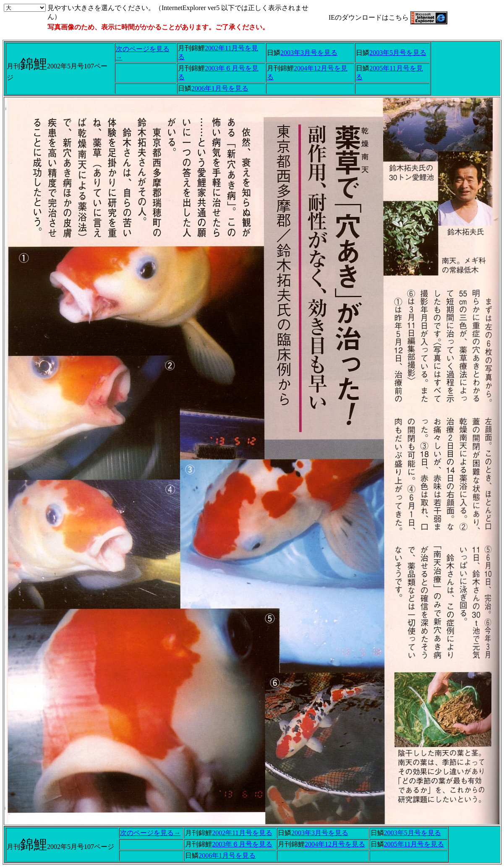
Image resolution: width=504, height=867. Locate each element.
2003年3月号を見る (309, 53)
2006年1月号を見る (220, 88)
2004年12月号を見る (335, 844)
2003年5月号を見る (398, 53)
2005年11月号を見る (414, 844)
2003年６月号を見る (242, 844)
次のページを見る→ (150, 833)
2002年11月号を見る (242, 833)
